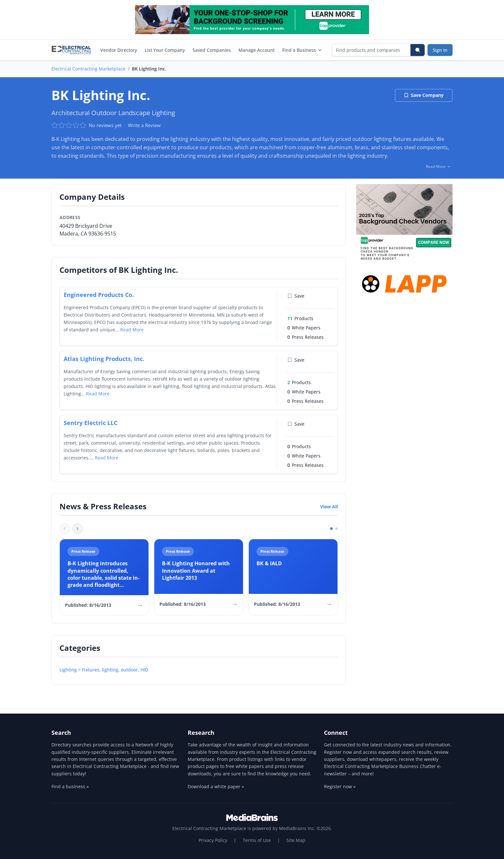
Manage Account (256, 50)
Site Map (296, 840)
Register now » (340, 786)
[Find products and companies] (371, 50)
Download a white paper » (216, 786)
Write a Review (144, 125)
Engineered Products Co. (99, 295)
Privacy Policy (213, 840)
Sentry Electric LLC (90, 423)
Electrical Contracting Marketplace (88, 69)
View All (329, 507)
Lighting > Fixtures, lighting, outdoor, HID (104, 670)
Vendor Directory (119, 50)
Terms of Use (257, 840)
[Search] (418, 50)
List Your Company (165, 50)
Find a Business (302, 50)
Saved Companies (212, 50)
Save (296, 296)
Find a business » (70, 786)
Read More (132, 330)
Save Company (424, 95)
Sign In (440, 50)
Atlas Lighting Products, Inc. (104, 359)
